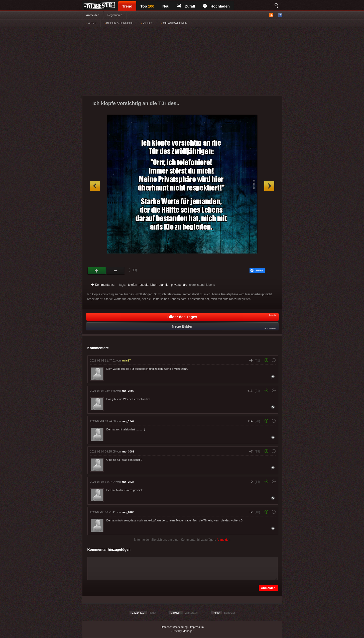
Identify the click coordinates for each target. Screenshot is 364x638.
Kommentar (103, 285)
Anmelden (93, 15)
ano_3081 (128, 451)
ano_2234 (128, 482)
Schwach (116, 271)
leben (154, 285)
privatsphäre (179, 285)
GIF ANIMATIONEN (174, 23)
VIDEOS (147, 23)
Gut (97, 271)
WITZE (91, 23)
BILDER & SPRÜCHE (119, 23)
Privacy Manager (183, 631)
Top (147, 6)
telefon (133, 285)
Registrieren (115, 15)
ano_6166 (128, 512)
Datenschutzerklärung (174, 627)
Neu (166, 6)
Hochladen (216, 6)
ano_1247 (128, 421)
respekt (143, 285)
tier (167, 285)
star (161, 285)
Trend (127, 6)
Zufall (186, 6)
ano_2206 (128, 391)
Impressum (197, 627)
